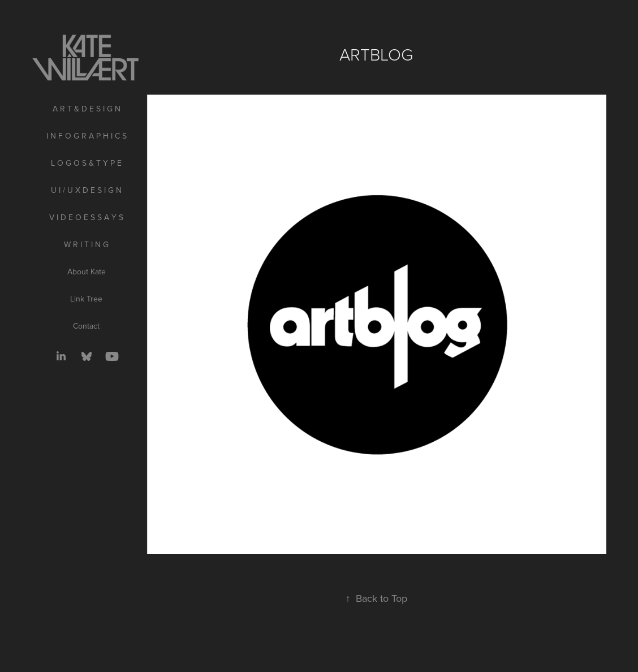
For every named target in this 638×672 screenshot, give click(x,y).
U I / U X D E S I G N (86, 190)
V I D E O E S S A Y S (86, 217)
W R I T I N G (86, 244)
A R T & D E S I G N (87, 109)
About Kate (87, 272)
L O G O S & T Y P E (86, 163)
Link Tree (86, 299)
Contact (86, 326)
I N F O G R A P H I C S (87, 136)
